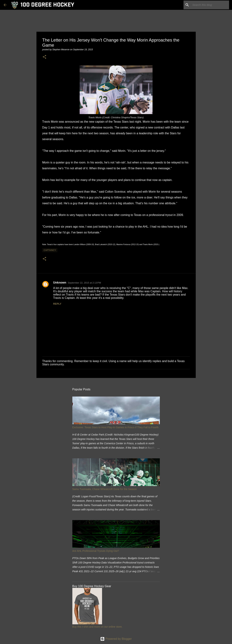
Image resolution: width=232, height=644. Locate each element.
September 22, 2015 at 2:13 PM (84, 283)
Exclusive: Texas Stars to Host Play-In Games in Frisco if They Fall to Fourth (115, 427)
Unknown (60, 283)
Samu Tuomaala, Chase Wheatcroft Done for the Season (105, 489)
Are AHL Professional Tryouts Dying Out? (96, 551)
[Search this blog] (210, 5)
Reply (57, 304)
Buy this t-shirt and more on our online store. (97, 627)
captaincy (50, 250)
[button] (44, 57)
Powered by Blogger (116, 639)
